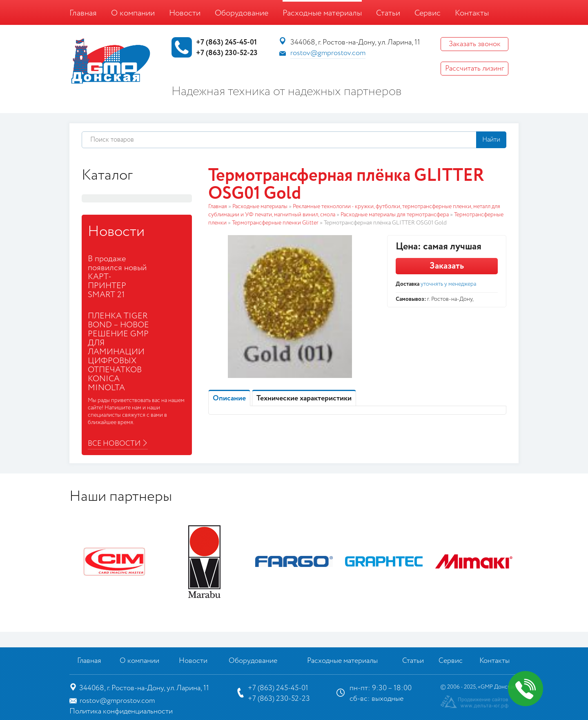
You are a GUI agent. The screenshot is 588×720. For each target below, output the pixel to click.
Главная (83, 13)
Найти (491, 140)
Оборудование (242, 13)
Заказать (447, 266)
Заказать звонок (475, 44)
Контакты (472, 13)
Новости (185, 13)
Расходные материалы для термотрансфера (395, 215)
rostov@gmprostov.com (328, 53)
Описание (229, 398)
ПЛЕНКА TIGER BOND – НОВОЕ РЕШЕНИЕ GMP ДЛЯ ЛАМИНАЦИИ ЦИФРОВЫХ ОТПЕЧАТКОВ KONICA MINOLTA (118, 352)
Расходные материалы (322, 13)
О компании (133, 13)
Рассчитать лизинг (474, 69)
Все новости (114, 444)
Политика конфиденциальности (121, 711)
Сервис (428, 13)
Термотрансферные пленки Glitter (275, 223)
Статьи (388, 13)
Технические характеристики (304, 398)
